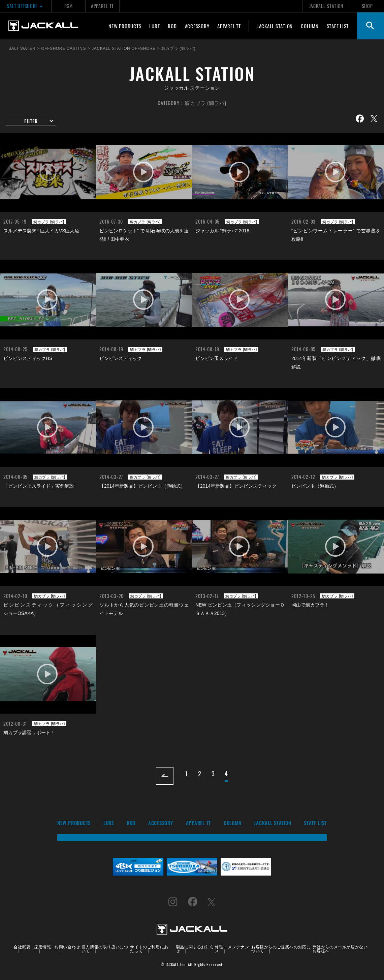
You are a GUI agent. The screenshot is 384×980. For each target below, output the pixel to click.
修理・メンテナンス (232, 949)
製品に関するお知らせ (195, 949)
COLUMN (310, 26)
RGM (69, 6)
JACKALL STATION (326, 6)
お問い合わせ (67, 946)
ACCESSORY (197, 26)
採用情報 (42, 946)
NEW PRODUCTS (125, 26)
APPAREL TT (102, 6)
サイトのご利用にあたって (149, 949)
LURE (154, 26)
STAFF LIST (338, 26)
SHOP (367, 6)
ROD (172, 26)
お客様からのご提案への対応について (281, 949)
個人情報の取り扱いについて (105, 949)
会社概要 (22, 946)
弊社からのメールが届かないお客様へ (340, 949)
